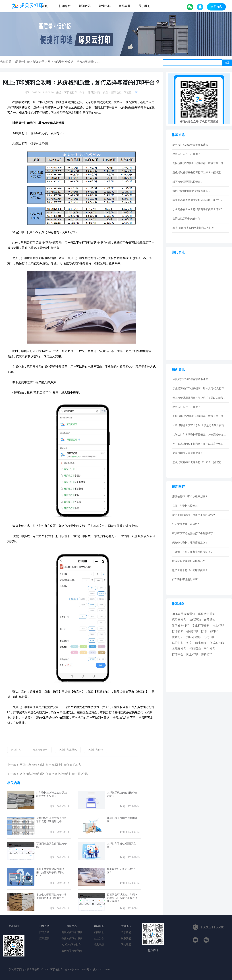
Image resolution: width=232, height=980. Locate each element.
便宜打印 (178, 637)
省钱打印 (192, 631)
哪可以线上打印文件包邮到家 (122, 820)
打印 (204, 631)
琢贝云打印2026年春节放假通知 (190, 145)
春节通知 (210, 620)
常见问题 (125, 6)
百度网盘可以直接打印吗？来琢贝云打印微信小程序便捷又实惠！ (122, 898)
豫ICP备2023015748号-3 (78, 970)
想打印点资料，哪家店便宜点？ (190, 543)
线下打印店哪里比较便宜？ (188, 182)
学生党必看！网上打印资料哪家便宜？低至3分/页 (200, 209)
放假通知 (195, 620)
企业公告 (99, 938)
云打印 (214, 631)
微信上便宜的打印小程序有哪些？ (192, 191)
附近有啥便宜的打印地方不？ (189, 561)
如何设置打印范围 (72, 951)
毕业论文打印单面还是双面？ (121, 871)
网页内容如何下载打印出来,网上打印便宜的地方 (50, 765)
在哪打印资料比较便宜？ (186, 506)
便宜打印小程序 (196, 643)
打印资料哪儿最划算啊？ (186, 580)
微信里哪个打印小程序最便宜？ (190, 570)
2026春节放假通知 (183, 614)
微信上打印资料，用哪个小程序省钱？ (194, 515)
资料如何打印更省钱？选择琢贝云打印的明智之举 (51, 820)
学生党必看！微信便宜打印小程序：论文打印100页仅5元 (200, 200)
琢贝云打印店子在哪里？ (187, 154)
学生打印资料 (201, 626)
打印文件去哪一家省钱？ (186, 524)
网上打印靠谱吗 (68, 750)
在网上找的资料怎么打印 (187, 219)
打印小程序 (194, 637)
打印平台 (178, 654)
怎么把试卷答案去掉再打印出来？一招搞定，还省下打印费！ (200, 172)
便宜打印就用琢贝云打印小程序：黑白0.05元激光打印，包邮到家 (200, 398)
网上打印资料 (40, 750)
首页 (45, 6)
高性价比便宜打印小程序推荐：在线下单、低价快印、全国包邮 (200, 163)
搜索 (227, 63)
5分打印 (209, 637)
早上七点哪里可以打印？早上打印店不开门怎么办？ (51, 896)
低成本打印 (217, 643)
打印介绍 (65, 6)
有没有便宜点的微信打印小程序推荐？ (194, 533)
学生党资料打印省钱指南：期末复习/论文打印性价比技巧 (200, 389)
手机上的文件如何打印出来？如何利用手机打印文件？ (50, 872)
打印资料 (178, 631)
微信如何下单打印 (72, 938)
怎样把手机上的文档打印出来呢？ (122, 794)
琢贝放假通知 (207, 614)
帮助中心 (105, 6)
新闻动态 (116, 93)
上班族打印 (179, 649)
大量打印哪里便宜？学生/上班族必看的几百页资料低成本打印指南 (200, 425)
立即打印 (216, 7)
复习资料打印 (181, 626)
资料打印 (207, 654)
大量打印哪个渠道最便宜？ (188, 453)
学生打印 (210, 649)
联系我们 (126, 938)
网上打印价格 (96, 750)
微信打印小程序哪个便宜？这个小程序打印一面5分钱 (54, 774)
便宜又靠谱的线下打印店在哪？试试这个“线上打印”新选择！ (200, 444)
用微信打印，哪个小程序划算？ (190, 497)
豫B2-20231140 (101, 970)
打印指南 (195, 649)
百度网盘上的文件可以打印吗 (51, 845)
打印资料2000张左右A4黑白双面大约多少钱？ (52, 794)
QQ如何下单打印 (72, 945)
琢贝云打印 (22, 62)
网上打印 (16, 750)
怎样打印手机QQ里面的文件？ (121, 845)
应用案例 (44, 938)
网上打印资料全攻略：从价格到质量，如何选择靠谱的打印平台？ (90, 62)
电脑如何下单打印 (72, 932)
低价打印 (178, 643)
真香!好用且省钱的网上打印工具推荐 (193, 228)
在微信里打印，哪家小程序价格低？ (192, 552)
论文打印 (218, 626)
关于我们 (144, 6)
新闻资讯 (85, 6)
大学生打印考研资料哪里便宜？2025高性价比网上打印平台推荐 (200, 435)
